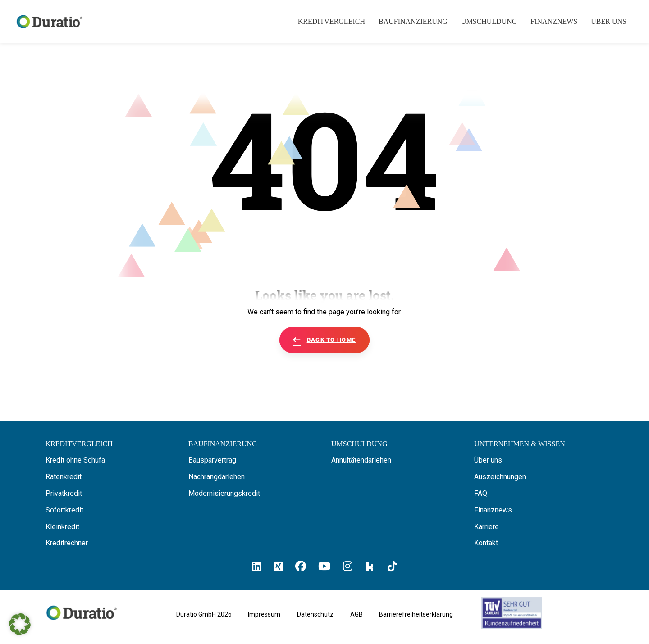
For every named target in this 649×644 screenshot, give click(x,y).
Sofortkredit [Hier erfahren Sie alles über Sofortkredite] (64, 510)
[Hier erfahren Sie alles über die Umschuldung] (359, 444)
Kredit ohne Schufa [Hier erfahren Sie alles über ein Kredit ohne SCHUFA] (75, 460)
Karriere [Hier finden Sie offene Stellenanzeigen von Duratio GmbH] (487, 527)
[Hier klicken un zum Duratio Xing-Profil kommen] (278, 566)
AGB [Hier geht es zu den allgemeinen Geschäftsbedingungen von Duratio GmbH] (356, 614)
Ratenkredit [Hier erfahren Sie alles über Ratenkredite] (64, 477)
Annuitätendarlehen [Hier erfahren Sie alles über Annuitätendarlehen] (361, 460)
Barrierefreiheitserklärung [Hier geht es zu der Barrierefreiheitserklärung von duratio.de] (416, 614)
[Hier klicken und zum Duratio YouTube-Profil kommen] (324, 566)
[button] (20, 624)
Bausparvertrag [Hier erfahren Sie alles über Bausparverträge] (212, 460)
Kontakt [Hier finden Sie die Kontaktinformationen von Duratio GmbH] (486, 543)
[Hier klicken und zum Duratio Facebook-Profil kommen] (301, 566)
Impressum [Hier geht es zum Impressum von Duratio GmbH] (264, 614)
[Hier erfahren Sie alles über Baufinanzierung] (223, 444)
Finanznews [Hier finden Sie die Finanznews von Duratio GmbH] (493, 510)
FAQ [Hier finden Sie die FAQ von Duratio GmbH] (481, 493)
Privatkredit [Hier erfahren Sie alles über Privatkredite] (64, 493)
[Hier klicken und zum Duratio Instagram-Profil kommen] (348, 566)
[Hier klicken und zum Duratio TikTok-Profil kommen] (392, 566)
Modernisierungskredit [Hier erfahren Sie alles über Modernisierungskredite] (224, 493)
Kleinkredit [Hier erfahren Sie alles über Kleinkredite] (62, 527)
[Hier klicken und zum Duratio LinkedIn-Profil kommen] (257, 566)
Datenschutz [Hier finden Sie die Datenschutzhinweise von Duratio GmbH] (315, 614)
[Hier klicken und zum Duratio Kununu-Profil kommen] (370, 566)
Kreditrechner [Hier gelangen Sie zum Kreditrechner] (67, 543)
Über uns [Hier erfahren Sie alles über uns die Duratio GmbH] (488, 460)
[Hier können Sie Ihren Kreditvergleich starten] (79, 444)
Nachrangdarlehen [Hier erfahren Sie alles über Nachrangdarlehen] (217, 477)
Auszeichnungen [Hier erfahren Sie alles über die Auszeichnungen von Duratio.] (500, 477)
